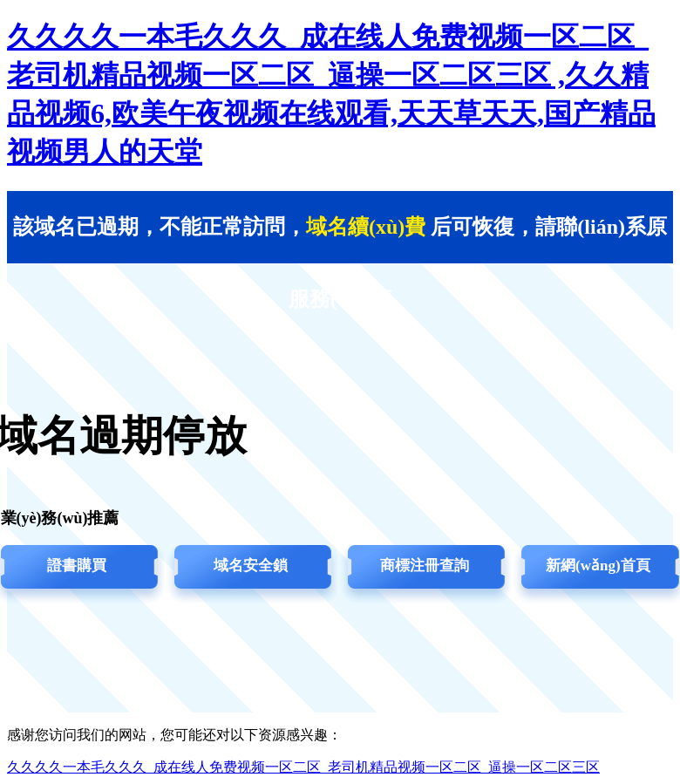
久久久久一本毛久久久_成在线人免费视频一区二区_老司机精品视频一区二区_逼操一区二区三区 (303, 767)
